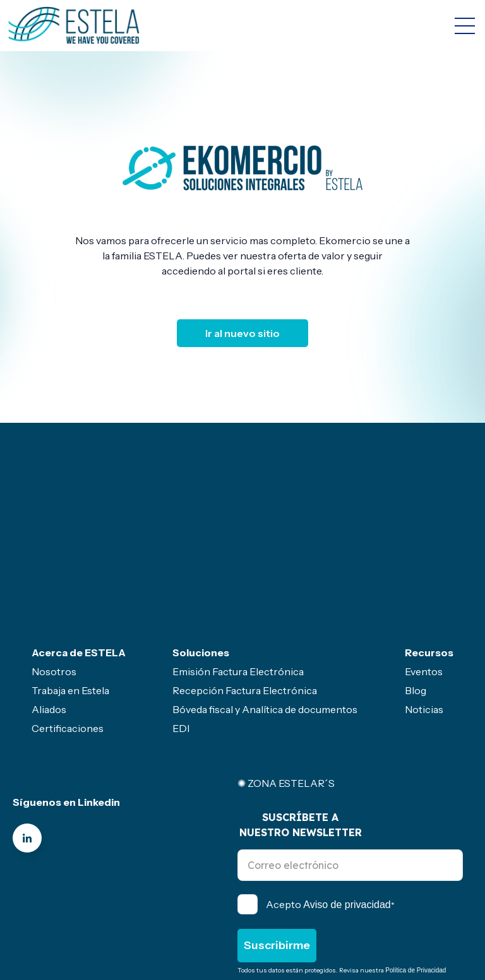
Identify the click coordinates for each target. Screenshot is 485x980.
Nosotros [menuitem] (54, 565)
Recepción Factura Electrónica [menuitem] (245, 584)
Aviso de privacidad (347, 799)
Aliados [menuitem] (49, 603)
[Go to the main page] (74, 25)
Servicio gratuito (220, 910)
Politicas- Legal (129, 910)
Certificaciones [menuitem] (68, 622)
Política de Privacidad (416, 864)
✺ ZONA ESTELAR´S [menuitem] (286, 677)
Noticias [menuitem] (424, 603)
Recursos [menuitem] (429, 546)
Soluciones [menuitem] (201, 546)
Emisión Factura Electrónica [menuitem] (238, 565)
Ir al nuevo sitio (242, 333)
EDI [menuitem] (181, 622)
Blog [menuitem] (416, 584)
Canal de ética (41, 910)
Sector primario (312, 910)
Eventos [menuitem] (424, 565)
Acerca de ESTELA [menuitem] (79, 546)
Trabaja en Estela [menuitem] (70, 584)
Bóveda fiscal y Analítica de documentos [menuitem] (265, 603)
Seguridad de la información (73, 923)
